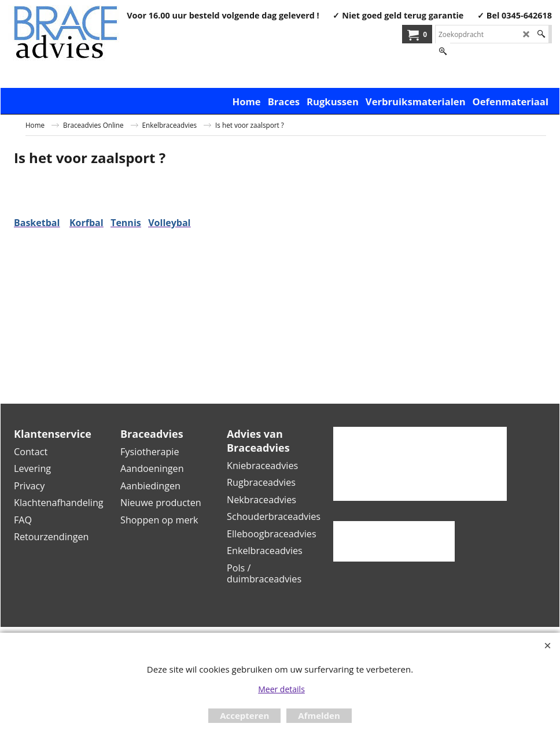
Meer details (281, 689)
